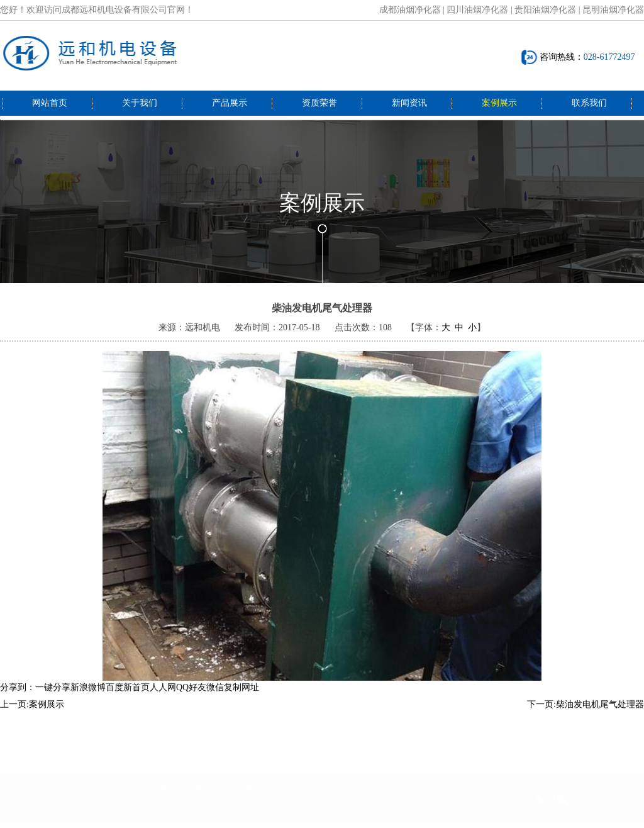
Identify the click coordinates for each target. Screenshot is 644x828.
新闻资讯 (409, 103)
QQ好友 (191, 696)
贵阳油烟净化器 (545, 10)
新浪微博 (88, 696)
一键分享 (53, 696)
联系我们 (589, 103)
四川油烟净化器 (477, 10)
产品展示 (230, 103)
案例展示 (499, 103)
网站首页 (50, 103)
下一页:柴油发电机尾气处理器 (586, 713)
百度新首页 (128, 696)
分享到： (18, 696)
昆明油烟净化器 (613, 10)
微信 (215, 696)
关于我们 (140, 103)
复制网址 (241, 696)
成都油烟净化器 (410, 10)
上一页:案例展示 (32, 713)
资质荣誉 (319, 103)
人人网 (163, 696)
